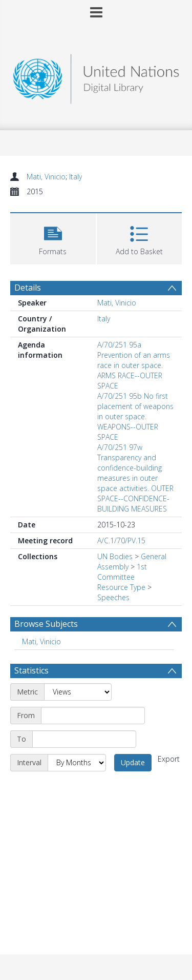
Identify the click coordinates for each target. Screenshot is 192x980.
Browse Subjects (46, 624)
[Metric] (78, 692)
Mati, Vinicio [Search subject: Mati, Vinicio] (41, 641)
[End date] (84, 739)
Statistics (31, 670)
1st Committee (122, 572)
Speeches (113, 597)
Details (28, 288)
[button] (53, 238)
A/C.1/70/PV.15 (121, 540)
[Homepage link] (96, 76)
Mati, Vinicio (46, 177)
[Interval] (77, 763)
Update (133, 762)
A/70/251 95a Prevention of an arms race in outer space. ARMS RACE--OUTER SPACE (134, 365)
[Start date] (93, 716)
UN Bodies (115, 556)
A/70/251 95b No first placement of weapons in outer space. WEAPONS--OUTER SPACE (135, 416)
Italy (76, 177)
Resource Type (121, 587)
